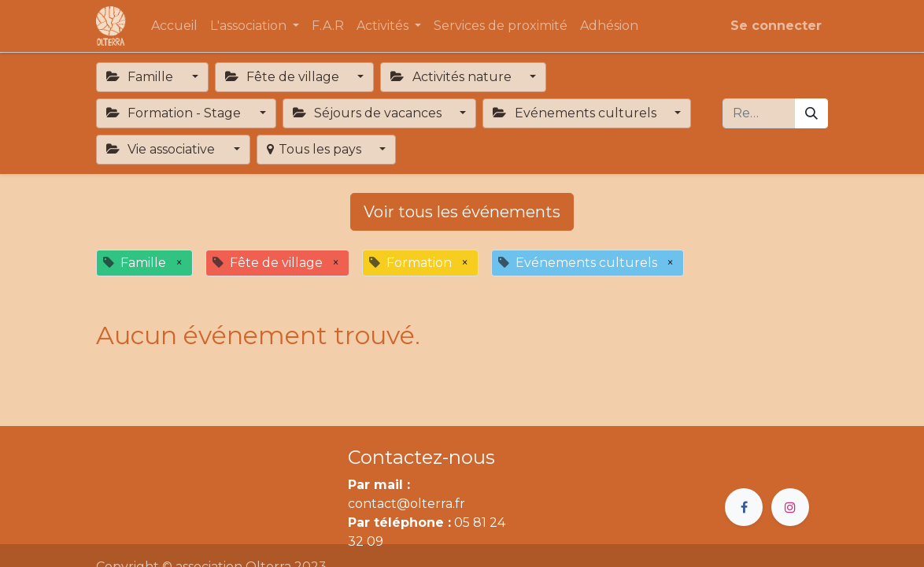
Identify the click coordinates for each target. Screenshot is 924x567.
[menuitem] (174, 26)
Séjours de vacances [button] (369, 113)
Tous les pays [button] (316, 149)
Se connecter (776, 26)
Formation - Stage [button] (175, 113)
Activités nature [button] (452, 77)
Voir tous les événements (462, 212)
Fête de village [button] (284, 77)
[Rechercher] (811, 113)
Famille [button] (141, 77)
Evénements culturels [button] (576, 113)
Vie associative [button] (162, 149)
